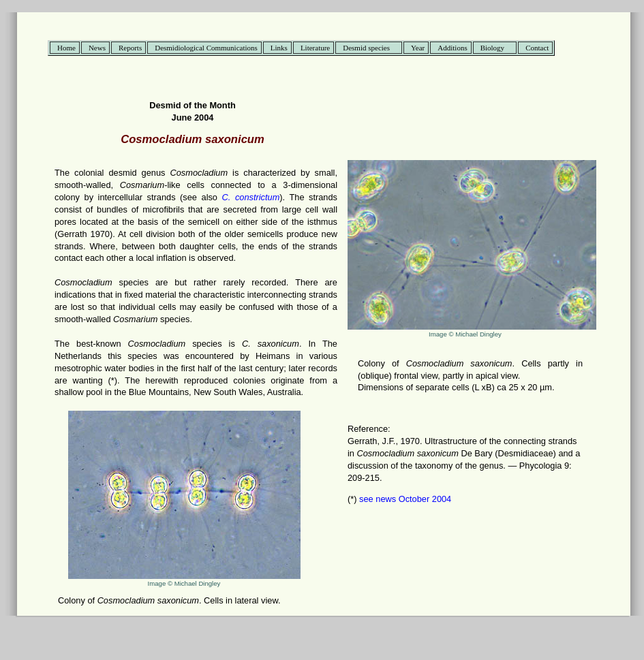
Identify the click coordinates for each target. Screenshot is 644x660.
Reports (130, 48)
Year (418, 48)
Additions (452, 48)
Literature (315, 48)
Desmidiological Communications (206, 48)
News (97, 48)
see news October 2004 (404, 499)
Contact (537, 48)
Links (279, 48)
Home (66, 48)
